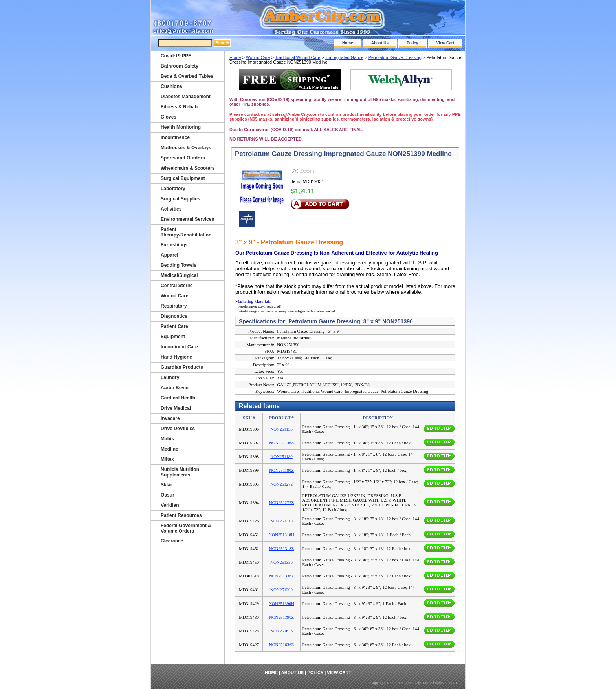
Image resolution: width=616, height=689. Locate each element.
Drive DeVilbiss (178, 429)
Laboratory (173, 189)
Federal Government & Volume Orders (186, 528)
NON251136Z (281, 443)
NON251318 (281, 521)
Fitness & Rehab (179, 107)
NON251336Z (282, 576)
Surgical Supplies (181, 199)
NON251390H (281, 603)
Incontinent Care (179, 347)
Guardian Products (182, 367)
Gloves (169, 117)
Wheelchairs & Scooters (188, 168)
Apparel (170, 255)
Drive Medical (176, 408)
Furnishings (174, 245)
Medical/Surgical (179, 275)
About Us (380, 43)
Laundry (170, 377)
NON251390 (281, 590)
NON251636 (281, 631)
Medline (170, 449)
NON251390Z (282, 617)
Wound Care (258, 57)
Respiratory (174, 306)
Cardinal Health (178, 398)
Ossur (168, 495)
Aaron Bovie (175, 388)
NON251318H (281, 535)
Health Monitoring (181, 127)
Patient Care (174, 326)
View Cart (445, 43)
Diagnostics (174, 316)
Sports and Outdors (183, 158)
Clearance (172, 541)
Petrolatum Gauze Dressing (395, 57)
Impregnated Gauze (344, 57)
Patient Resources (181, 515)
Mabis (167, 439)
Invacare (170, 418)
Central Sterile (177, 286)
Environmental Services (187, 219)
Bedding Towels (179, 265)
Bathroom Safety (180, 66)
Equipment (173, 337)
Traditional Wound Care (298, 57)
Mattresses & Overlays (186, 148)
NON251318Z (282, 548)
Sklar (166, 485)
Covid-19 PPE (176, 56)
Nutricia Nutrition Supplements (180, 472)
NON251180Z (281, 470)
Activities (171, 209)
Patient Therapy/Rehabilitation (186, 232)
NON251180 (281, 456)
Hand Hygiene (176, 357)
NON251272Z (282, 502)
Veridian (170, 505)
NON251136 (281, 429)
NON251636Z (282, 645)
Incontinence (175, 137)
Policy (412, 43)
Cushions (171, 86)
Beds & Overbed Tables (187, 76)
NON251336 (281, 562)
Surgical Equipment (183, 178)
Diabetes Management (186, 97)
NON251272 (281, 484)
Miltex (167, 459)
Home (348, 43)
